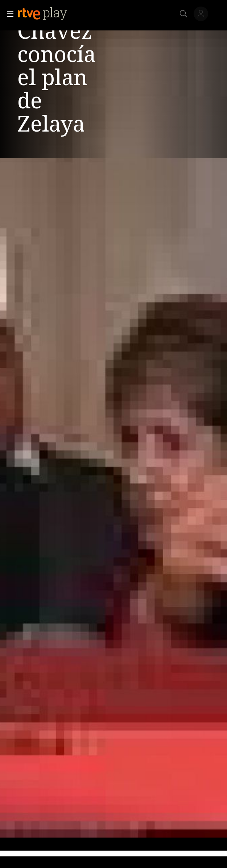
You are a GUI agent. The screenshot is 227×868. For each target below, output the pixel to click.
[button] (8, 14)
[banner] (48, 14)
